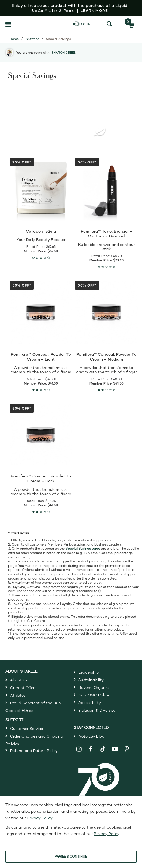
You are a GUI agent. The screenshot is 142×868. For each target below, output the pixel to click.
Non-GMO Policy (94, 695)
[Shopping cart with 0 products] (130, 24)
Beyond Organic (93, 687)
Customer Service (27, 728)
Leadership (89, 672)
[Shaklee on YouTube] (115, 749)
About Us (19, 680)
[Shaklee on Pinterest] (127, 749)
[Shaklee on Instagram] (79, 749)
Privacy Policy (40, 818)
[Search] (109, 24)
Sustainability (91, 680)
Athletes (18, 695)
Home (14, 39)
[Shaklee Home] (29, 24)
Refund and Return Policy (34, 750)
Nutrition (33, 39)
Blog (91, 736)
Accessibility (90, 703)
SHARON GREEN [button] (64, 52)
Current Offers (23, 688)
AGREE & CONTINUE (71, 856)
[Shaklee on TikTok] (103, 746)
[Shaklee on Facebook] (91, 749)
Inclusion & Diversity (97, 710)
